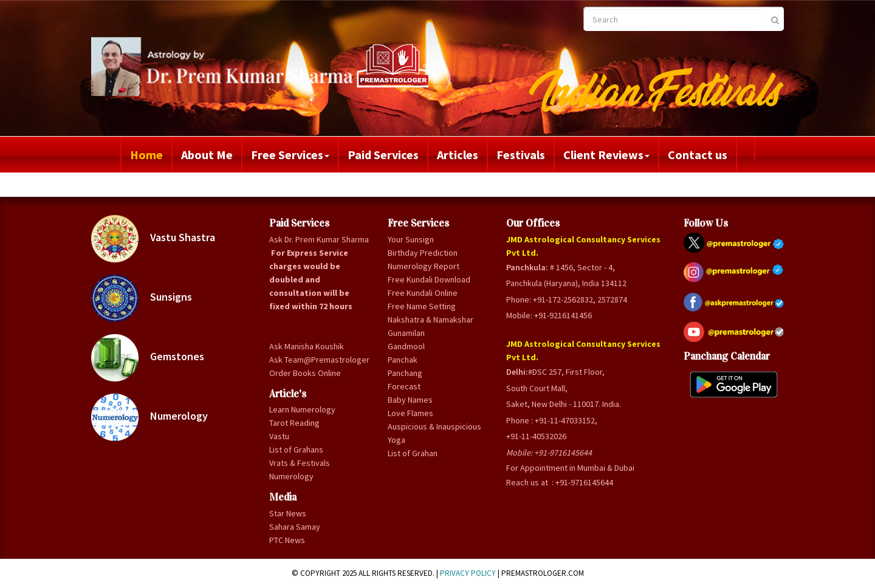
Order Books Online (305, 373)
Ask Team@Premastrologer (319, 360)
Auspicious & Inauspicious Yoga (434, 433)
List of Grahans (296, 450)
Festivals (521, 155)
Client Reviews (606, 155)
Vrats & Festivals (300, 463)
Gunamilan (406, 333)
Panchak (403, 360)
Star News (288, 513)
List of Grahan (413, 453)
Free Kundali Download (429, 279)
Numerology (149, 417)
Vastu (279, 436)
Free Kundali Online (423, 293)
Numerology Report (424, 266)
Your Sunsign (411, 239)
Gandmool (406, 346)
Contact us (698, 155)
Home (146, 155)
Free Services (290, 155)
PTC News (287, 540)
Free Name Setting (422, 306)
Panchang (405, 373)
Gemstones (148, 358)
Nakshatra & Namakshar (431, 320)
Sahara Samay (295, 527)
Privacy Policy (468, 573)
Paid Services (383, 155)
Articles (458, 155)
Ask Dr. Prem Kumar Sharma (319, 239)
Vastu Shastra (153, 239)
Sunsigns (142, 298)
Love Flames (410, 413)
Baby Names (410, 400)
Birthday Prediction (423, 253)
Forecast (404, 386)
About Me (207, 155)
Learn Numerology (302, 409)
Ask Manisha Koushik (307, 346)
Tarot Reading (294, 423)
